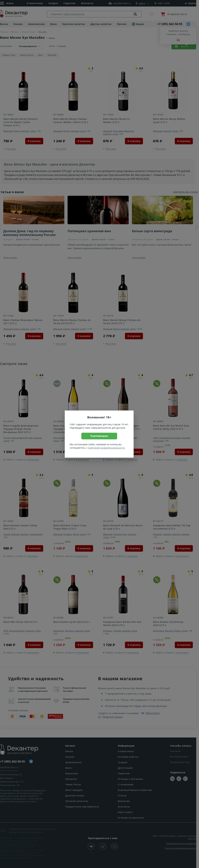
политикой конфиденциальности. (106, 448)
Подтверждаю (99, 436)
